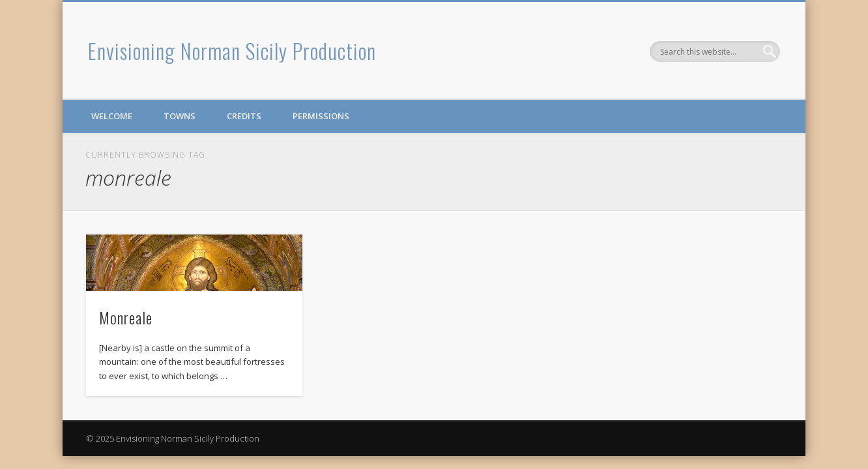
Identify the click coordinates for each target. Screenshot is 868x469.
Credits (244, 116)
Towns (180, 116)
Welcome (112, 116)
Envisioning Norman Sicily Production (232, 50)
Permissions (321, 116)
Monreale (126, 317)
